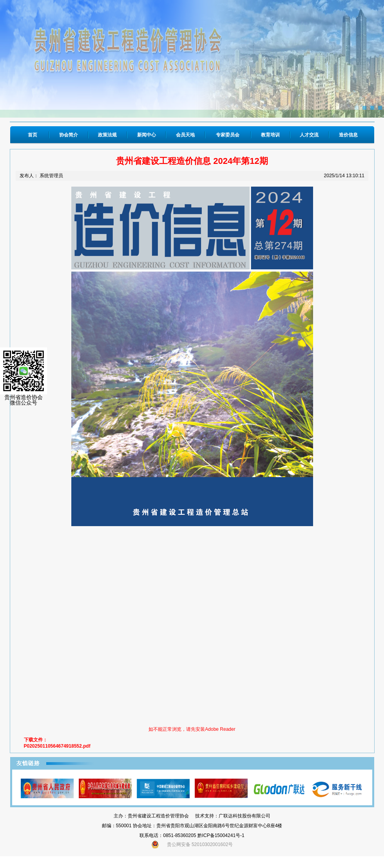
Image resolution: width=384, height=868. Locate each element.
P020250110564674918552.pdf (57, 746)
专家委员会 (228, 135)
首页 (33, 135)
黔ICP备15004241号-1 (221, 835)
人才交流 (309, 135)
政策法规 (107, 135)
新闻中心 (147, 135)
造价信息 (348, 135)
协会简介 (69, 135)
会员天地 (185, 135)
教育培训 (270, 135)
